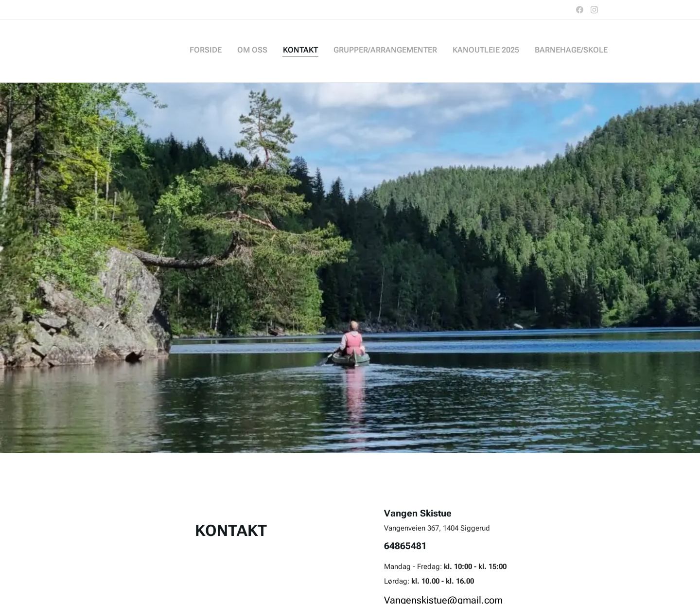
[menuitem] (533, 51)
